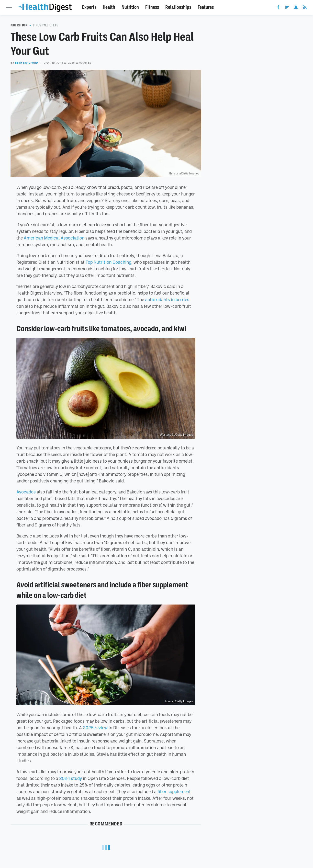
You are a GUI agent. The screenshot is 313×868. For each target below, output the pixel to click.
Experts (89, 7)
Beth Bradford (26, 63)
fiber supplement (174, 791)
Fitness (152, 7)
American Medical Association (54, 238)
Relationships (178, 7)
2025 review (95, 728)
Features (206, 7)
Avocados (26, 492)
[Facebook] (278, 8)
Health (109, 7)
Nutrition (130, 7)
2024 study (71, 778)
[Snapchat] (296, 8)
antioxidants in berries (167, 299)
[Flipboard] (287, 8)
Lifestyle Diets (46, 25)
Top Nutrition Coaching (108, 262)
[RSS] (305, 8)
